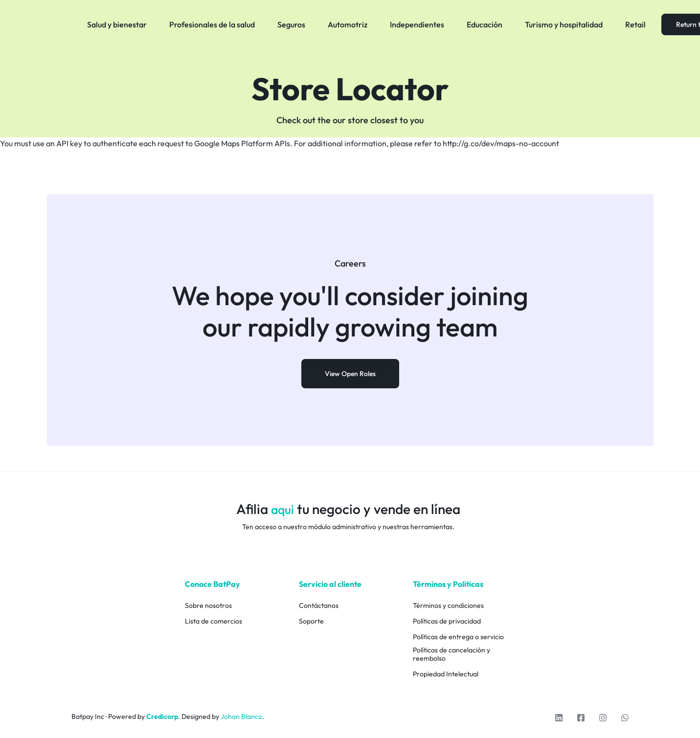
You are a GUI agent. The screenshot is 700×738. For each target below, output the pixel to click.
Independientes (417, 24)
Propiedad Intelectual (446, 674)
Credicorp (162, 716)
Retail (635, 24)
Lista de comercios (214, 621)
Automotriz (348, 24)
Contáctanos (319, 606)
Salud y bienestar (117, 24)
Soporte (311, 621)
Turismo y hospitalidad (564, 24)
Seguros (291, 24)
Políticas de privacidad (447, 621)
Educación (485, 24)
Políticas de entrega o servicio (458, 637)
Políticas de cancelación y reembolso (452, 654)
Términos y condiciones (448, 606)
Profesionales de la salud (212, 24)
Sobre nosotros (208, 606)
